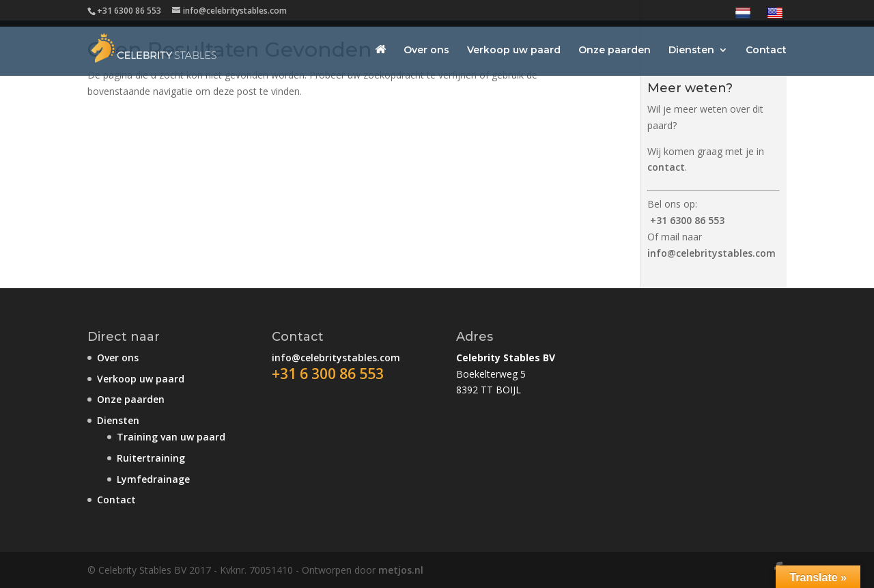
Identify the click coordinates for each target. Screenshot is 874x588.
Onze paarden (615, 51)
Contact (766, 51)
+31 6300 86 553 (687, 220)
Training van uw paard (171, 437)
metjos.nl (401, 570)
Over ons (426, 51)
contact (666, 167)
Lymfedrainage (153, 479)
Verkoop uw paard (514, 51)
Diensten (691, 51)
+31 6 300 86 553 (328, 374)
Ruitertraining (151, 458)
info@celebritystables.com (711, 253)
